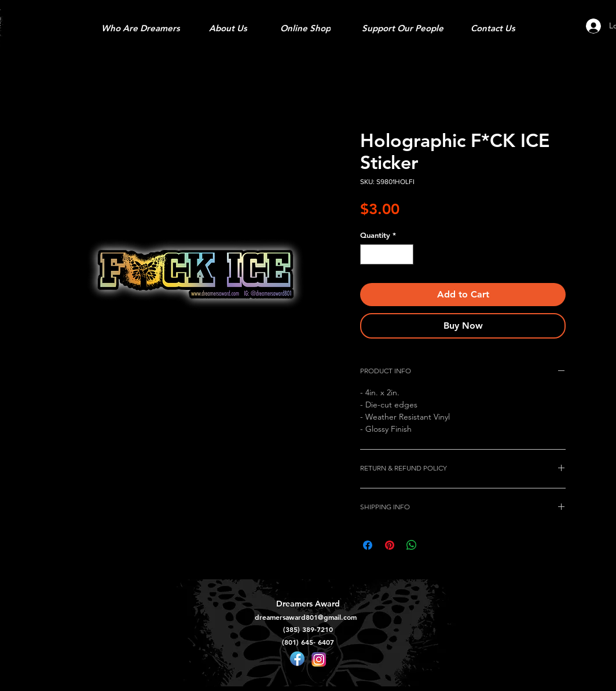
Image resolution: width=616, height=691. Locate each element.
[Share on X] (434, 545)
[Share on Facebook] (368, 545)
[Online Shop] (305, 28)
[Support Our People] (402, 28)
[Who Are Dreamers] (141, 28)
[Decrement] (369, 255)
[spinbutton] (387, 255)
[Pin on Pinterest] (390, 545)
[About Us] (228, 28)
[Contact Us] (493, 28)
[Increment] (405, 255)
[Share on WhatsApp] (412, 545)
